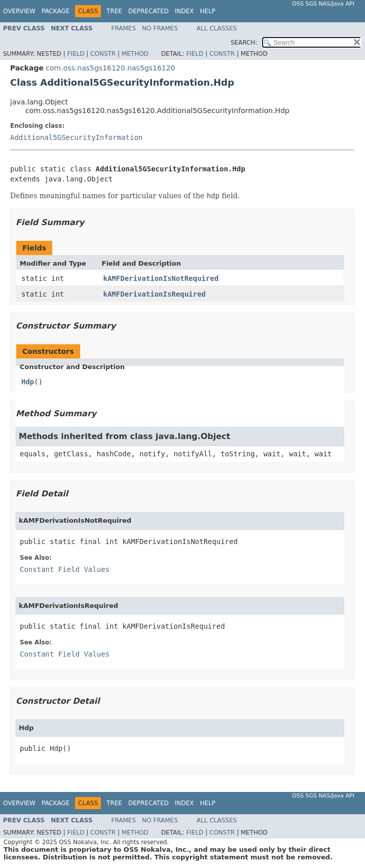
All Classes (217, 28)
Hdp (28, 382)
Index (185, 11)
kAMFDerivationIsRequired (155, 294)
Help (208, 11)
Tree (114, 11)
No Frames (160, 28)
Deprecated (149, 11)
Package (56, 11)
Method (135, 54)
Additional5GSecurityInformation (76, 137)
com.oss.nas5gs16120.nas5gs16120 (110, 68)
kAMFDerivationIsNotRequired (161, 278)
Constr (103, 54)
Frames (124, 28)
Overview (19, 11)
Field (76, 54)
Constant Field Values (65, 569)
